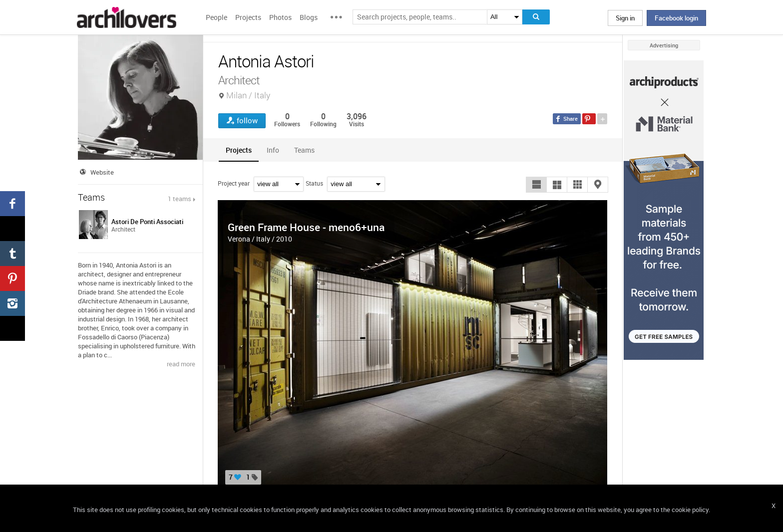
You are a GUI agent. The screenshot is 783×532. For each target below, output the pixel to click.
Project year (234, 183)
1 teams (180, 199)
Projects (248, 17)
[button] (536, 185)
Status (314, 183)
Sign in (625, 18)
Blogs (309, 17)
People (216, 17)
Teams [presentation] (304, 150)
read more (181, 364)
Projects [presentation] (239, 150)
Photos (280, 17)
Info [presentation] (273, 150)
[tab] (239, 150)
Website (102, 172)
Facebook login (676, 18)
